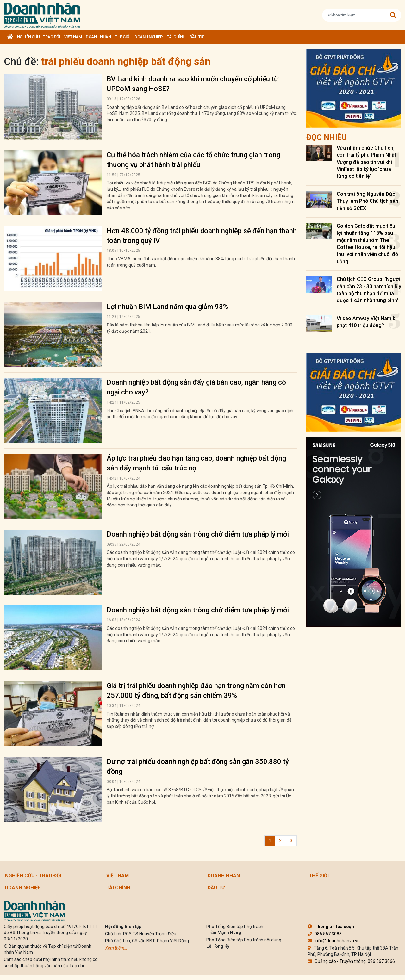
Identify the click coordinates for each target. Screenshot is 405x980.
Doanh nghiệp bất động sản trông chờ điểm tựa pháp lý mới (198, 534)
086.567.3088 (325, 934)
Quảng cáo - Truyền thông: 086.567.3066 (351, 961)
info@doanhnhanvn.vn (334, 941)
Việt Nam (73, 37)
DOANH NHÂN (98, 37)
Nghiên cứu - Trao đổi (39, 37)
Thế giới (123, 37)
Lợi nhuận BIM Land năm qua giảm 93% (167, 307)
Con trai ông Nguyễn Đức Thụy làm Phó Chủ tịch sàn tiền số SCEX (368, 201)
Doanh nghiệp (149, 37)
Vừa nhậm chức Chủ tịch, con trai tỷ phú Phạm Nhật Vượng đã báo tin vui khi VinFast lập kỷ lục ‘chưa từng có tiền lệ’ (366, 162)
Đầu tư (196, 37)
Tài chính (176, 37)
